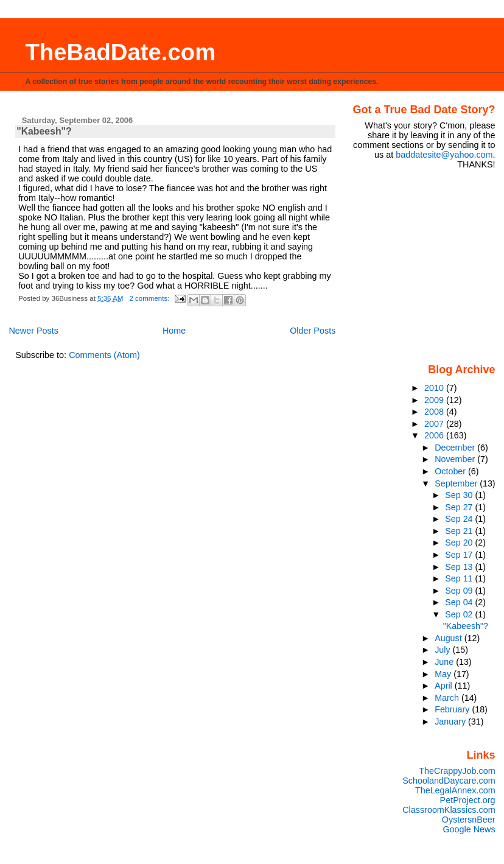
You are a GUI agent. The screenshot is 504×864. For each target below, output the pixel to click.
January (451, 722)
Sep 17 (460, 555)
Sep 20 (460, 543)
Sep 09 (460, 591)
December (456, 448)
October (451, 471)
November (456, 459)
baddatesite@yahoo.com (444, 155)
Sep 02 (460, 614)
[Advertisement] (423, 265)
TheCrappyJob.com (457, 771)
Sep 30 (460, 495)
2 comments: (150, 298)
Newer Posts (33, 331)
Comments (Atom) (104, 355)
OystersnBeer (469, 820)
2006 (435, 435)
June (445, 662)
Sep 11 (460, 578)
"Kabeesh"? (44, 131)
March (448, 698)
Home (174, 331)
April (445, 686)
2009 (435, 400)
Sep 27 (460, 507)
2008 (435, 412)
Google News (469, 829)
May (444, 674)
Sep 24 (460, 519)
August (450, 638)
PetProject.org (468, 800)
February (453, 709)
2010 (435, 388)
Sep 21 (460, 531)
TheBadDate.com (120, 52)
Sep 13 (460, 567)
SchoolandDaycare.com (449, 781)
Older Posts (313, 331)
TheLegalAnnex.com (455, 790)
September (457, 483)
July (443, 650)
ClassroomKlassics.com (449, 810)
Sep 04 (460, 602)
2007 (435, 424)
